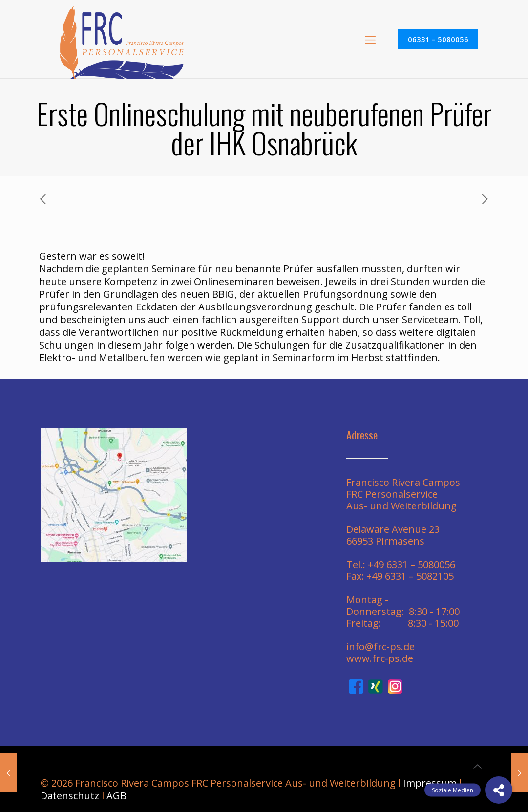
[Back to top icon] (478, 767)
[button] (499, 790)
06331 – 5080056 (438, 39)
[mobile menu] (370, 39)
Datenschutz (70, 796)
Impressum (430, 783)
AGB (116, 796)
